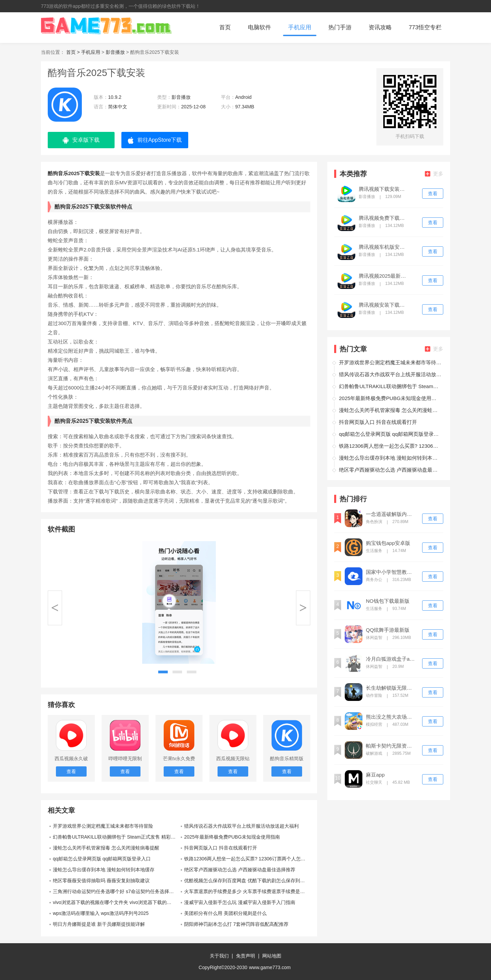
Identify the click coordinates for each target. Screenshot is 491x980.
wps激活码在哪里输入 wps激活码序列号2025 (101, 913)
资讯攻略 (380, 27)
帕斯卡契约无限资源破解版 (391, 746)
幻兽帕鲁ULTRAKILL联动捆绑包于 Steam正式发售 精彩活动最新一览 (116, 837)
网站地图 (272, 956)
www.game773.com (270, 967)
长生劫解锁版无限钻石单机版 (391, 688)
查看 (433, 194)
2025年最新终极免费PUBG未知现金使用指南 (232, 837)
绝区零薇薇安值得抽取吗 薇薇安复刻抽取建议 (101, 881)
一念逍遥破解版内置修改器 (391, 514)
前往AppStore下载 (155, 140)
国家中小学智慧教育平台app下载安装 (391, 572)
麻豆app (375, 775)
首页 (225, 27)
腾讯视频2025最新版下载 (384, 276)
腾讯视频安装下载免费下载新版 (384, 305)
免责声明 (245, 956)
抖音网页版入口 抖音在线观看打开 (221, 848)
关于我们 (219, 956)
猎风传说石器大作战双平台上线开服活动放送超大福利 (241, 826)
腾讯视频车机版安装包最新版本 (384, 247)
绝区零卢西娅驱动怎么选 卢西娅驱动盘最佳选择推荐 (240, 870)
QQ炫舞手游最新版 (388, 630)
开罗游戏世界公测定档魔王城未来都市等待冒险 (103, 826)
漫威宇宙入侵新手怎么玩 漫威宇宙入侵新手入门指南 (240, 902)
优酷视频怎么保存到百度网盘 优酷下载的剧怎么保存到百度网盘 (247, 881)
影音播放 (115, 52)
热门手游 (340, 27)
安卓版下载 (81, 140)
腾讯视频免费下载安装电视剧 (384, 218)
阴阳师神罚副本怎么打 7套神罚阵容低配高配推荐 (236, 924)
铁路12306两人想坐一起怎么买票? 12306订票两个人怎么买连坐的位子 (247, 859)
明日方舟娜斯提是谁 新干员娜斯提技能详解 (99, 924)
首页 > (74, 52)
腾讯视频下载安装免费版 (384, 189)
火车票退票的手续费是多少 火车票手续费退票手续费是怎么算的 (247, 891)
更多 (434, 174)
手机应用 (300, 27)
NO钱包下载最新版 (388, 601)
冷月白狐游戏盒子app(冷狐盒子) (391, 659)
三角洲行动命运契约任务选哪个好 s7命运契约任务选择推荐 (116, 891)
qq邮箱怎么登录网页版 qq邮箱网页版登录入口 (102, 859)
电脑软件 (259, 27)
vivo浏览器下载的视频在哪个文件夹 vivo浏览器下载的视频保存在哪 (116, 902)
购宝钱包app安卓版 (388, 543)
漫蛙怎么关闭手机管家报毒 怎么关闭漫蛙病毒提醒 (106, 848)
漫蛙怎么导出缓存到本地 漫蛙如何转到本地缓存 (104, 870)
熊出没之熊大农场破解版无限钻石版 (391, 717)
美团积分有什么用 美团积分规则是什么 (225, 913)
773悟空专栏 (425, 27)
